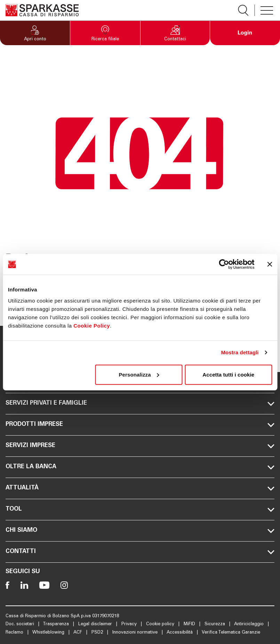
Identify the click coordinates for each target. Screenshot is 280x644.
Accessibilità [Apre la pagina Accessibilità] (180, 633)
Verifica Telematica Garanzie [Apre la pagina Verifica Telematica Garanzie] (231, 633)
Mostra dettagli (240, 352)
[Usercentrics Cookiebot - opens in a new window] (224, 264)
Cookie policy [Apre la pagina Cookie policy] (161, 624)
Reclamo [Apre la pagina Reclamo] (15, 633)
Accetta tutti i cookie (228, 374)
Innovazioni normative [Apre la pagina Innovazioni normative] (136, 633)
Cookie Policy (92, 325)
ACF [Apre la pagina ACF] (78, 633)
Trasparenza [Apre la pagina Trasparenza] (57, 624)
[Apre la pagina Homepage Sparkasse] (42, 10)
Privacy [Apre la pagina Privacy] (130, 624)
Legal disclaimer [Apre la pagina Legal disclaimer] (96, 624)
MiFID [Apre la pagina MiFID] (190, 624)
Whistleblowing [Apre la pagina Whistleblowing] (49, 633)
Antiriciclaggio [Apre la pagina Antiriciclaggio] (250, 624)
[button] (35, 33)
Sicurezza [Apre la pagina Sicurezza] (215, 624)
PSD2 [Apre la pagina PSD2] (98, 633)
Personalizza (139, 374)
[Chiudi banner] (270, 264)
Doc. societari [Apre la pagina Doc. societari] (21, 624)
